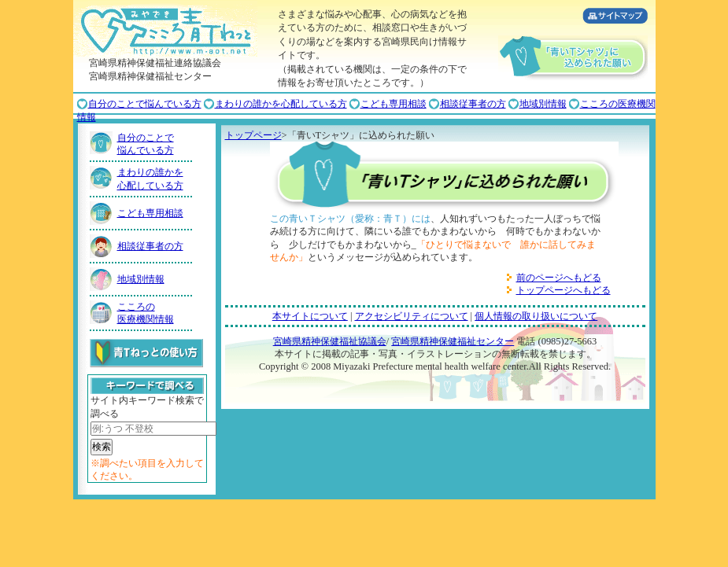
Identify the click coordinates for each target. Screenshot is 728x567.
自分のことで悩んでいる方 (145, 104)
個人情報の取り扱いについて (536, 316)
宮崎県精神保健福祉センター (453, 341)
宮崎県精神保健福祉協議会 (330, 341)
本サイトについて (310, 316)
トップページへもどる (564, 290)
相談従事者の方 (473, 104)
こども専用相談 (394, 104)
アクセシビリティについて (412, 316)
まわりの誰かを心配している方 (281, 104)
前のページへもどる (559, 278)
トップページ (253, 135)
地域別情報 (543, 104)
